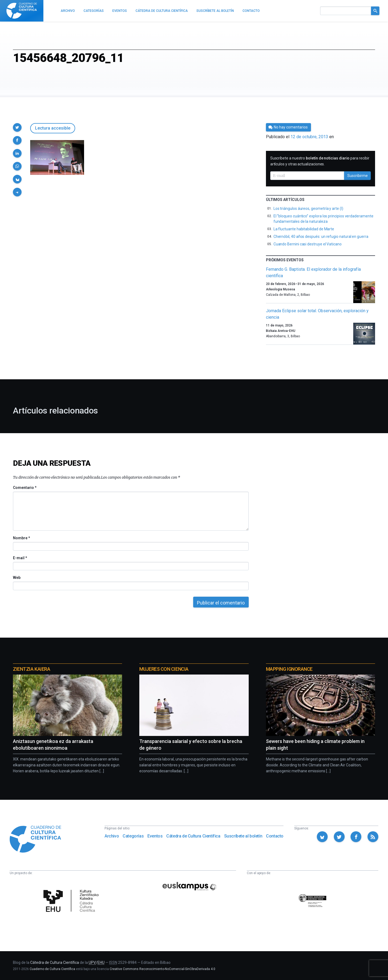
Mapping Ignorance (289, 669)
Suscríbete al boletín (243, 836)
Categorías (133, 836)
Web (17, 578)
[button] (17, 127)
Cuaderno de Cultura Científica (52, 969)
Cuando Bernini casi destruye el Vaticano (308, 244)
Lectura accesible (53, 128)
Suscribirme (358, 176)
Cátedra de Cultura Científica (193, 836)
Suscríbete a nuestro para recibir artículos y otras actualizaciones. (320, 161)
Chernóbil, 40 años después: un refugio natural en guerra (321, 237)
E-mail (20, 558)
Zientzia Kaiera (32, 669)
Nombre (21, 538)
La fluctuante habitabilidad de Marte (304, 229)
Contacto (275, 836)
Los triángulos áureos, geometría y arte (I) (308, 208)
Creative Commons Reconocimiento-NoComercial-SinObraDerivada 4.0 (162, 969)
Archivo (112, 836)
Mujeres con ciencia (164, 669)
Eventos (155, 836)
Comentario (25, 488)
